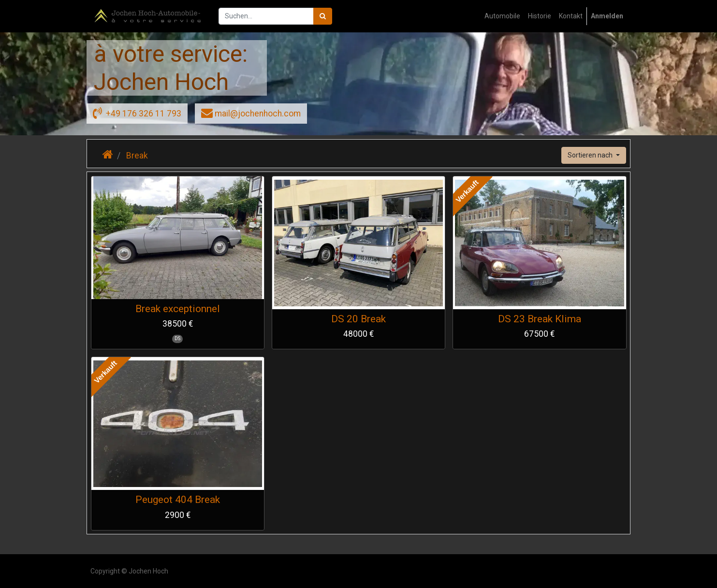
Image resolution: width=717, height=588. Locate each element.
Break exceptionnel (178, 309)
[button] (594, 155)
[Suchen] (323, 16)
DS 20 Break (358, 319)
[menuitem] (502, 16)
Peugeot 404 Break (178, 500)
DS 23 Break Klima (540, 319)
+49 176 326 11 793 (137, 113)
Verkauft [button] (467, 191)
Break (137, 156)
